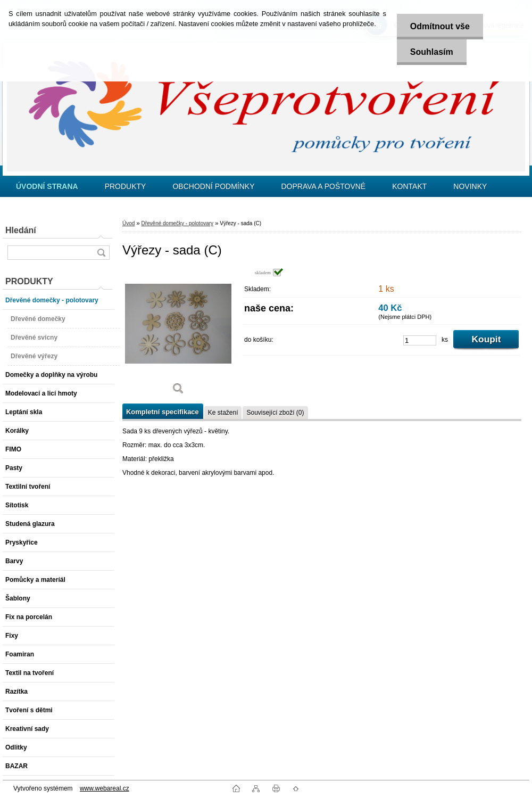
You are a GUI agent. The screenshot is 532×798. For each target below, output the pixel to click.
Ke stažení (223, 413)
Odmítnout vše (440, 26)
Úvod (128, 223)
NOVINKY (470, 186)
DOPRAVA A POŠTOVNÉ (323, 186)
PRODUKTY (126, 186)
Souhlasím (432, 52)
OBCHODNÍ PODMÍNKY (213, 186)
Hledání (21, 230)
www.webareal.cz (105, 788)
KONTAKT (409, 186)
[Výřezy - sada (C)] (178, 335)
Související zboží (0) (275, 413)
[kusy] (420, 340)
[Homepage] (47, 186)
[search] (101, 253)
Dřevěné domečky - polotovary (177, 223)
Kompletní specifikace (163, 412)
